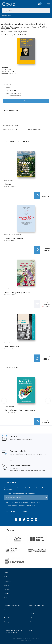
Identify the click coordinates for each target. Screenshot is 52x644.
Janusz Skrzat (12, 32)
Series (30, 622)
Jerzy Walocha (23, 32)
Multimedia (32, 626)
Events (6, 572)
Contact (6, 598)
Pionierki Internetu (12, 347)
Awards (31, 610)
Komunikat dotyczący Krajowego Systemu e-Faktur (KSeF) (13, 631)
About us (7, 585)
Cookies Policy (33, 614)
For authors (7, 581)
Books (6, 577)
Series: (14, 35)
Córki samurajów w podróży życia (19, 293)
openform (29, 640)
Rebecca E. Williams (10, 235)
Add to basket (26, 101)
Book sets (7, 626)
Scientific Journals (9, 610)
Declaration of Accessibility (12, 605)
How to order (8, 614)
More (34, 493)
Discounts (7, 589)
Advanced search (7, 15)
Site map (6, 622)
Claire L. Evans (8, 343)
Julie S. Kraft (20, 235)
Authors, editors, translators (36, 605)
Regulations (7, 618)
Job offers (7, 594)
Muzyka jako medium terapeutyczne (20, 410)
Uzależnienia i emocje (13, 238)
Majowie (8, 184)
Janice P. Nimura (9, 289)
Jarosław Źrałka (8, 180)
